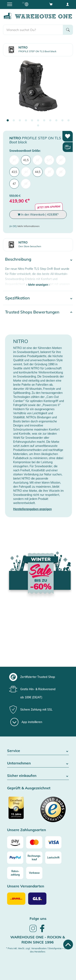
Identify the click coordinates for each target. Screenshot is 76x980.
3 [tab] (20, 121)
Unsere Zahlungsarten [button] (27, 830)
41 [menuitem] (14, 160)
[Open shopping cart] (51, 4)
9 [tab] (56, 121)
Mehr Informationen (28, 226)
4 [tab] (26, 121)
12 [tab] (38, 126)
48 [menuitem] (26, 184)
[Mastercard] (34, 842)
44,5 (38, 172)
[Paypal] (15, 858)
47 (14, 184)
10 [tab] (62, 121)
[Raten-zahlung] (15, 873)
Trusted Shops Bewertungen (32, 312)
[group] (37, 677)
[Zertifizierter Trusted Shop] (22, 810)
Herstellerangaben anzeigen (32, 509)
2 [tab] (14, 121)
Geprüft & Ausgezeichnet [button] (29, 788)
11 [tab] (69, 121)
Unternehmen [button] (38, 763)
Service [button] (38, 751)
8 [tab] (50, 121)
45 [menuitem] (49, 172)
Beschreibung (18, 259)
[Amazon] (15, 842)
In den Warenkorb (38, 215)
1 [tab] (8, 121)
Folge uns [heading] (38, 919)
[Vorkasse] (34, 873)
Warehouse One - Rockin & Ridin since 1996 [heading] (38, 940)
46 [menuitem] (61, 172)
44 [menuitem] (26, 172)
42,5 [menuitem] (49, 160)
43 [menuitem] (61, 160)
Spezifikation (17, 298)
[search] (33, 30)
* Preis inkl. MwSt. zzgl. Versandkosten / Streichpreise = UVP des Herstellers (37, 950)
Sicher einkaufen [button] (38, 776)
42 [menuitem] (37, 160)
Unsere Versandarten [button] (26, 886)
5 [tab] (32, 121)
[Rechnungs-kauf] (34, 858)
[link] (33, 931)
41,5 (26, 160)
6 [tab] (38, 121)
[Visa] (53, 842)
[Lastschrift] (53, 858)
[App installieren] (26, 722)
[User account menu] (67, 4)
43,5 (14, 172)
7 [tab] (44, 121)
